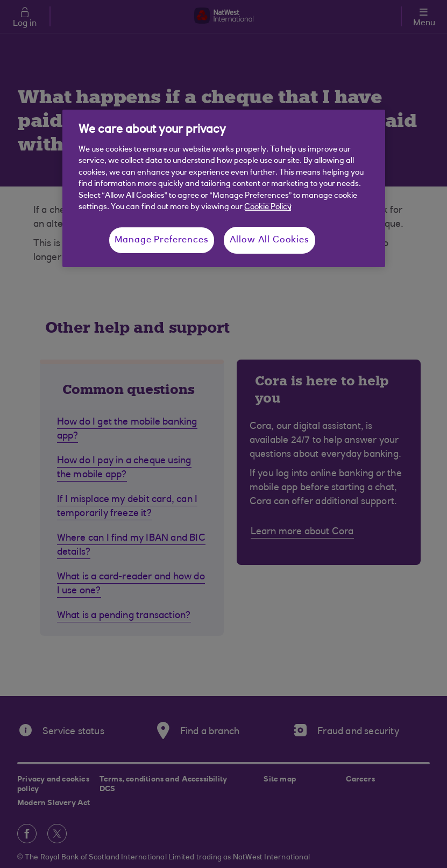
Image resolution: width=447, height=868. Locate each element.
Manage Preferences (162, 240)
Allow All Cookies (269, 240)
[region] (224, 188)
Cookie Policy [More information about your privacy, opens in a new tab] (268, 207)
